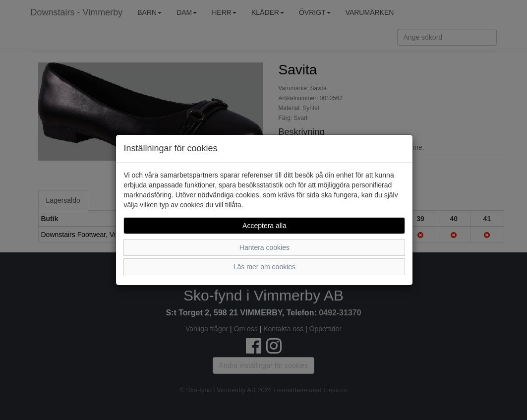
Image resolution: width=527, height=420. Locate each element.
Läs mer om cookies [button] (264, 267)
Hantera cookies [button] (264, 247)
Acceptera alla (264, 226)
